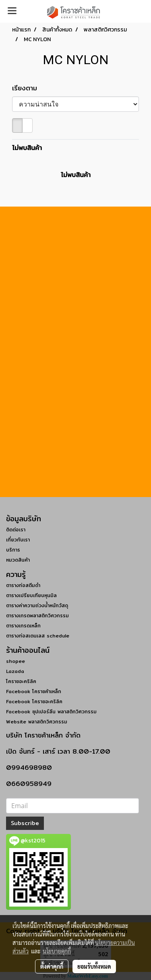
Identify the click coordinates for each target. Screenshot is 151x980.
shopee (16, 661)
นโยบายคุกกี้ (57, 951)
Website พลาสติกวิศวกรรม (37, 722)
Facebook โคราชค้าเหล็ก (34, 691)
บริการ (13, 550)
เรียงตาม (28, 88)
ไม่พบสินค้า (27, 148)
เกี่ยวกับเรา (18, 540)
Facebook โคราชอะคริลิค (34, 701)
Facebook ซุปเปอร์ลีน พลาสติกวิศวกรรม (51, 711)
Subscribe (25, 823)
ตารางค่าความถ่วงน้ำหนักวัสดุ (37, 605)
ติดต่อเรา (16, 530)
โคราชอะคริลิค (21, 681)
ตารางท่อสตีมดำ (23, 585)
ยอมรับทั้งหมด (94, 966)
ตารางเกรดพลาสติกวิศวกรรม (37, 615)
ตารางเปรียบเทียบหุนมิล (31, 595)
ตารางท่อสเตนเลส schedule (38, 636)
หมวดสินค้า (18, 560)
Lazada (15, 671)
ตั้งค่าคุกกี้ (52, 966)
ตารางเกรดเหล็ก (23, 626)
